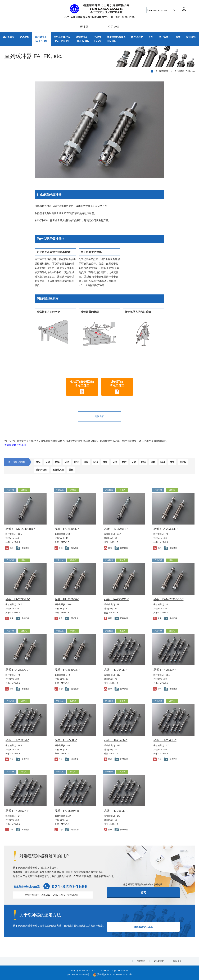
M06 (48, 462)
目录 (11, 548)
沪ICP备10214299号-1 (79, 974)
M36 (143, 462)
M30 (134, 462)
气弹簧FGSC (98, 39)
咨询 (151, 37)
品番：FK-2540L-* (115, 670)
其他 (71, 470)
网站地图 (141, 961)
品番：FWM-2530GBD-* (168, 599)
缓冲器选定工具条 (143, 927)
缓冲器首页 (9, 37)
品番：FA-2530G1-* (116, 599)
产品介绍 (25, 37)
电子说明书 (165, 37)
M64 (163, 462)
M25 (115, 462)
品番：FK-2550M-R (67, 811)
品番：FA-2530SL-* (166, 529)
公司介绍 (114, 27)
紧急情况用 (58, 470)
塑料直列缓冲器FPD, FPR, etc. (62, 39)
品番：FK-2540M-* (116, 740)
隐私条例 (177, 961)
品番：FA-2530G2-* (67, 599)
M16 (96, 462)
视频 (178, 37)
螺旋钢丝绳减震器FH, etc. (116, 39)
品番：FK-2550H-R (17, 811)
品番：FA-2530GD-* (18, 670)
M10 (67, 462)
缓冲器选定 (137, 37)
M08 (57, 462)
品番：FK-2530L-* (66, 740)
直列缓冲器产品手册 (15, 445)
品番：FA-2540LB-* (116, 529)
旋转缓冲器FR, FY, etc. (82, 39)
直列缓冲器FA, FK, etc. (42, 39)
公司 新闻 (191, 37)
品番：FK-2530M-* (17, 740)
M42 (153, 462)
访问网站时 (159, 961)
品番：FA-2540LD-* (67, 529)
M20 (105, 462)
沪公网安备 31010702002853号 (115, 974)
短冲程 (183, 462)
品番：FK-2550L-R (116, 811)
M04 (38, 462)
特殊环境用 (42, 470)
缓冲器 (84, 27)
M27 (124, 462)
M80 (172, 462)
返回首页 (99, 416)
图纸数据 (25, 548)
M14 (86, 462)
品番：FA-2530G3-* (18, 599)
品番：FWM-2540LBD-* (20, 529)
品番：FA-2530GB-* (67, 670)
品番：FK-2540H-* (165, 740)
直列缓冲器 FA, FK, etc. (185, 71)
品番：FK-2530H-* (165, 670)
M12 (76, 462)
